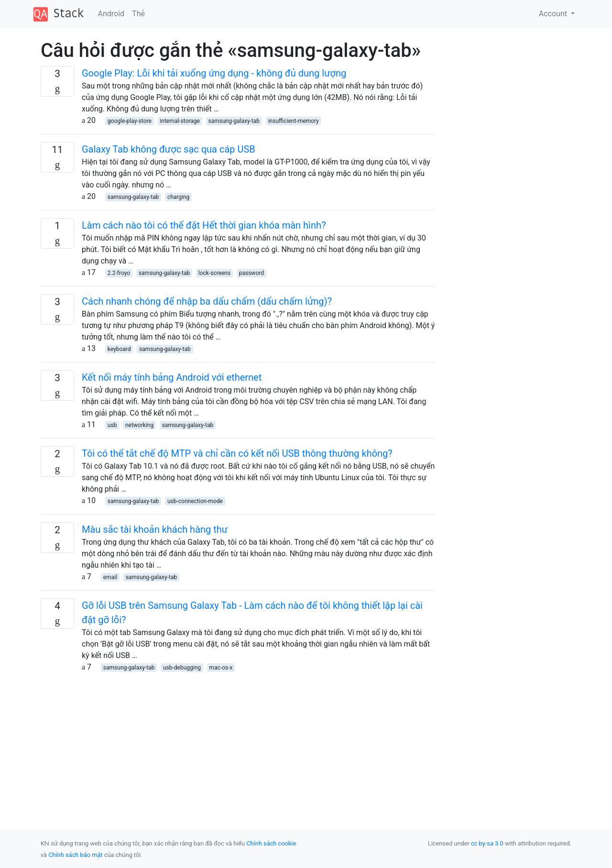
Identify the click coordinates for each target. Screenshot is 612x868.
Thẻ (138, 14)
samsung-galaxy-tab (234, 121)
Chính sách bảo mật (75, 855)
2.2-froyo (119, 273)
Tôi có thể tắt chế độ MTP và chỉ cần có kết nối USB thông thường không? (237, 453)
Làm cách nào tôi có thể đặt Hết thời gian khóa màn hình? (204, 225)
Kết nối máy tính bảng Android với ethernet (172, 377)
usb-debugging (182, 668)
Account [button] (554, 14)
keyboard (119, 349)
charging (178, 197)
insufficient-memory (294, 121)
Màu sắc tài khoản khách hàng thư (155, 529)
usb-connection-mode (195, 501)
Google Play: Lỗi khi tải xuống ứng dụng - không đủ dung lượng (214, 73)
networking (139, 425)
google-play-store (130, 121)
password (251, 273)
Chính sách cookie (271, 843)
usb (112, 425)
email (110, 577)
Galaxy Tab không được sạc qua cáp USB (169, 149)
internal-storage (180, 121)
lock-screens (214, 273)
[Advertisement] (238, 740)
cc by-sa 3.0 (487, 843)
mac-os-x (221, 668)
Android (111, 14)
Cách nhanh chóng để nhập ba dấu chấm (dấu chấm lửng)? (207, 301)
